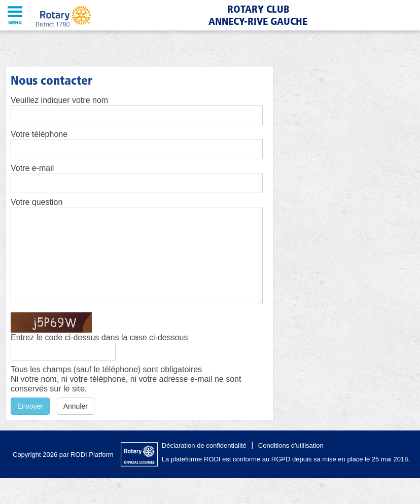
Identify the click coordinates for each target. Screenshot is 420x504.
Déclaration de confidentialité (204, 445)
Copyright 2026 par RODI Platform (63, 455)
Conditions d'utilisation (291, 445)
